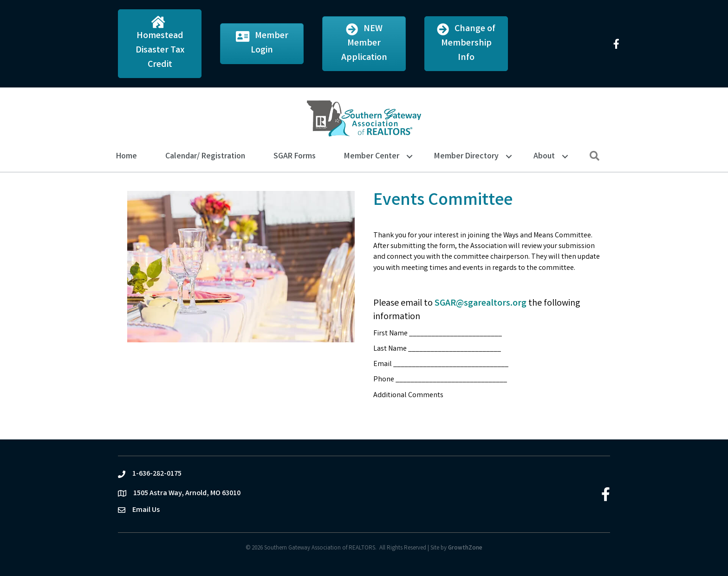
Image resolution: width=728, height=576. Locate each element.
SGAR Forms (295, 157)
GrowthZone (465, 548)
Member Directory (466, 157)
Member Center (372, 157)
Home (127, 157)
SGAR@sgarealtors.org (481, 304)
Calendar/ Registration (205, 157)
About (544, 157)
